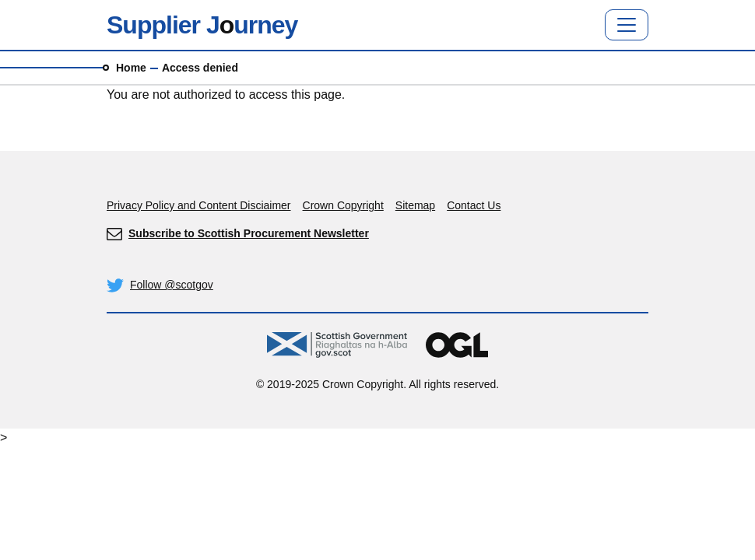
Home (131, 68)
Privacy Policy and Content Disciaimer (199, 205)
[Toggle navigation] (627, 25)
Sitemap (415, 205)
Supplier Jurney (202, 25)
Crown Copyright (343, 205)
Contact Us (474, 205)
